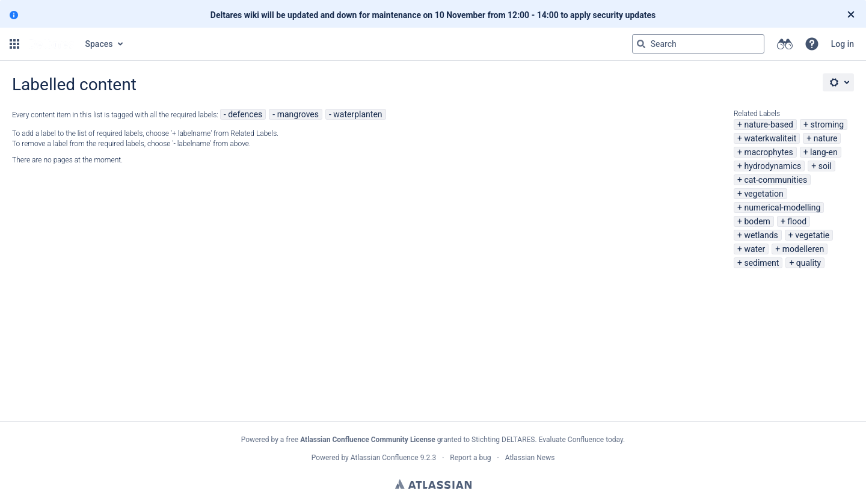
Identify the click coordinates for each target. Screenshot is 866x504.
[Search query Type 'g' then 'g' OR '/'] (698, 44)
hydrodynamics (772, 166)
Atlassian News (530, 458)
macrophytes (768, 152)
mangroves (298, 114)
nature (826, 138)
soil (825, 166)
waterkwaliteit (770, 138)
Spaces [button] (99, 44)
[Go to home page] (51, 44)
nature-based (769, 124)
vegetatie (812, 235)
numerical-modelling (782, 207)
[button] (14, 44)
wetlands (761, 235)
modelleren (803, 249)
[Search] (641, 44)
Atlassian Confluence (385, 458)
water (754, 249)
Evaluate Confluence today (581, 440)
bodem (757, 221)
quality (809, 263)
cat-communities (775, 180)
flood (797, 221)
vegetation (763, 194)
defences (245, 114)
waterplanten (358, 114)
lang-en (824, 152)
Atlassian (433, 484)
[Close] (851, 15)
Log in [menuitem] (843, 44)
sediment (761, 263)
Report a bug (470, 458)
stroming (827, 124)
